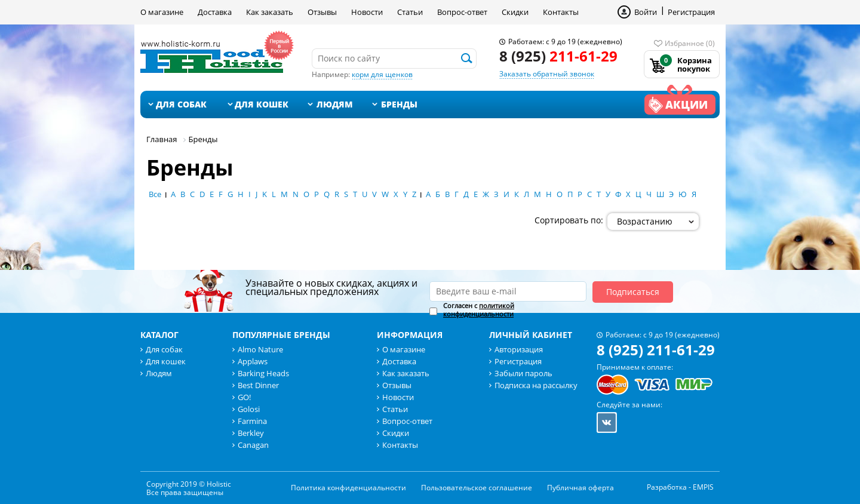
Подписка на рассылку (536, 385)
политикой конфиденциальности (479, 310)
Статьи (410, 12)
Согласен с (479, 310)
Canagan (253, 445)
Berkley (251, 433)
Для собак (181, 104)
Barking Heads (263, 373)
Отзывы (322, 12)
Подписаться (633, 292)
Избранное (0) (690, 43)
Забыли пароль (523, 373)
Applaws (253, 361)
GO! (244, 397)
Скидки (515, 12)
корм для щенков (382, 74)
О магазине (162, 12)
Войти (646, 12)
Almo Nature (260, 349)
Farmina (252, 421)
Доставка (215, 12)
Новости (367, 12)
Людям (335, 104)
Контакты (561, 12)
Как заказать (270, 12)
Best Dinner (258, 385)
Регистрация (691, 12)
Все (155, 194)
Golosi (249, 409)
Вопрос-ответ (462, 12)
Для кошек (262, 104)
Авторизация (519, 349)
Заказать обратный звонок (547, 74)
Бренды (399, 104)
